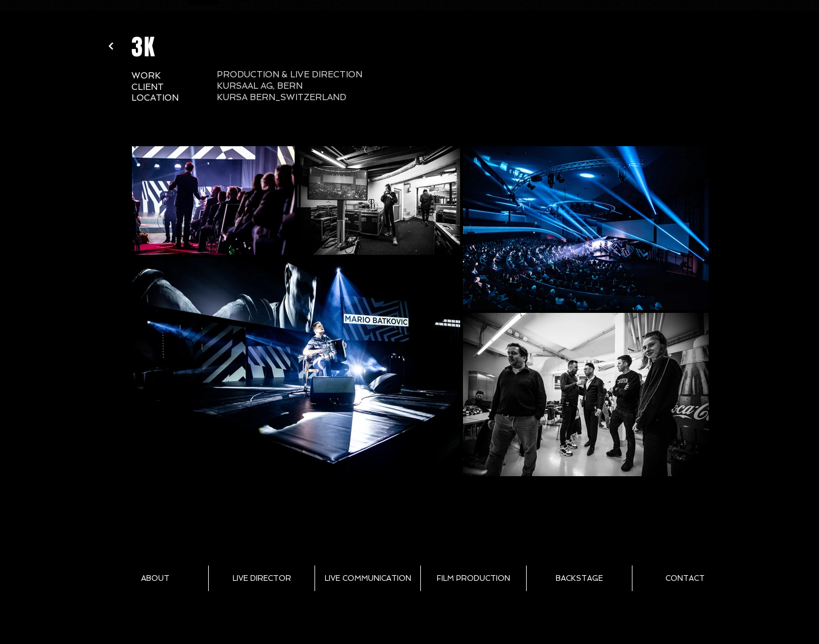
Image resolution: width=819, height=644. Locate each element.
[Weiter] (111, 46)
